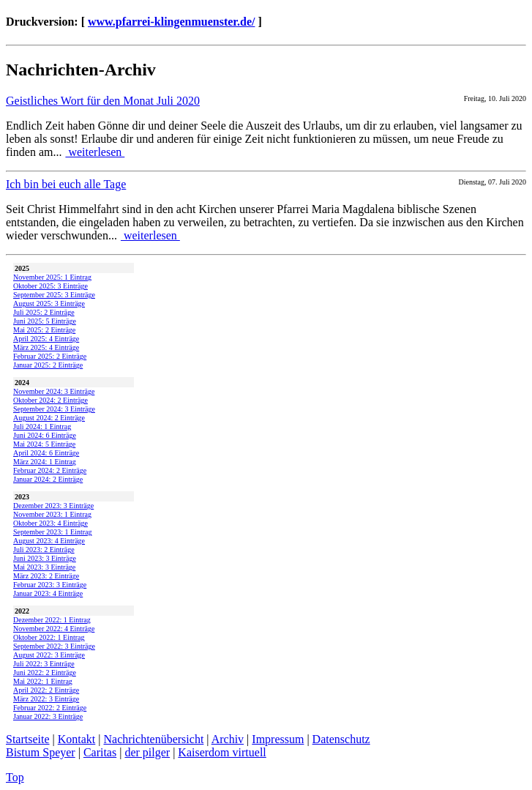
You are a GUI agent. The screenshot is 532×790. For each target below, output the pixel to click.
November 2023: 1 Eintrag (52, 514)
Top (15, 777)
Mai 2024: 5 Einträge (44, 444)
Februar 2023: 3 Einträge (50, 585)
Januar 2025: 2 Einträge (48, 365)
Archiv (228, 739)
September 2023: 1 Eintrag (52, 532)
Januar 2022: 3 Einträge (48, 716)
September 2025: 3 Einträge (54, 295)
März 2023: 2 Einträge (46, 576)
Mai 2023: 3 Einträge (44, 567)
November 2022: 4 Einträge (54, 629)
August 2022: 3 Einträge (49, 655)
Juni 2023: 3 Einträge (45, 558)
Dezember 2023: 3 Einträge (53, 506)
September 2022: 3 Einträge (54, 646)
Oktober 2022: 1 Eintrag (49, 637)
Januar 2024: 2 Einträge (48, 479)
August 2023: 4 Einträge (49, 541)
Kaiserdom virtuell (222, 752)
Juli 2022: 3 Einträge (44, 664)
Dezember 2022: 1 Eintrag (52, 620)
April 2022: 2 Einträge (46, 690)
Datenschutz (341, 739)
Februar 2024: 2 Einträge (50, 470)
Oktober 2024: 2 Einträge (50, 400)
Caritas (100, 752)
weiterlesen (95, 152)
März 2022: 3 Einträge (46, 699)
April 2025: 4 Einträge (46, 339)
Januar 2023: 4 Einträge (48, 593)
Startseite (28, 739)
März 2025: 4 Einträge (46, 347)
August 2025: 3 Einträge (49, 303)
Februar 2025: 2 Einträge (50, 356)
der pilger (147, 752)
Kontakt (77, 739)
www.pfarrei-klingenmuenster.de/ (171, 22)
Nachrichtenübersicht (154, 739)
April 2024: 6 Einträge (46, 453)
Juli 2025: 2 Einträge (44, 312)
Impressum (278, 739)
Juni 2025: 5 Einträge (45, 321)
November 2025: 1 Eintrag (52, 277)
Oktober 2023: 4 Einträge (50, 523)
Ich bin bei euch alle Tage (66, 184)
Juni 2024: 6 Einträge (45, 435)
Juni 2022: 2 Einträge (45, 672)
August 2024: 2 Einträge (49, 418)
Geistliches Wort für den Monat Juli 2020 (103, 101)
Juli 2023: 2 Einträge (44, 549)
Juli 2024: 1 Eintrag (42, 426)
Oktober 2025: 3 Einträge (50, 286)
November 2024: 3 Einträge (54, 391)
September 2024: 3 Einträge (54, 409)
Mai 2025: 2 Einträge (44, 330)
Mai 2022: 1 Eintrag (43, 681)
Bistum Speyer (41, 752)
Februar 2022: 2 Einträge (50, 708)
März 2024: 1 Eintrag (45, 462)
